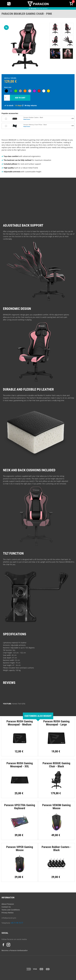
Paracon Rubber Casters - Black (33, 117)
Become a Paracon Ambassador (15, 950)
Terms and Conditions (11, 910)
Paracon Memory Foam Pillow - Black (35, 125)
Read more (27, 119)
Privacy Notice (7, 913)
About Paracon (8, 904)
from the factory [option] (38, 8)
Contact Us (6, 907)
